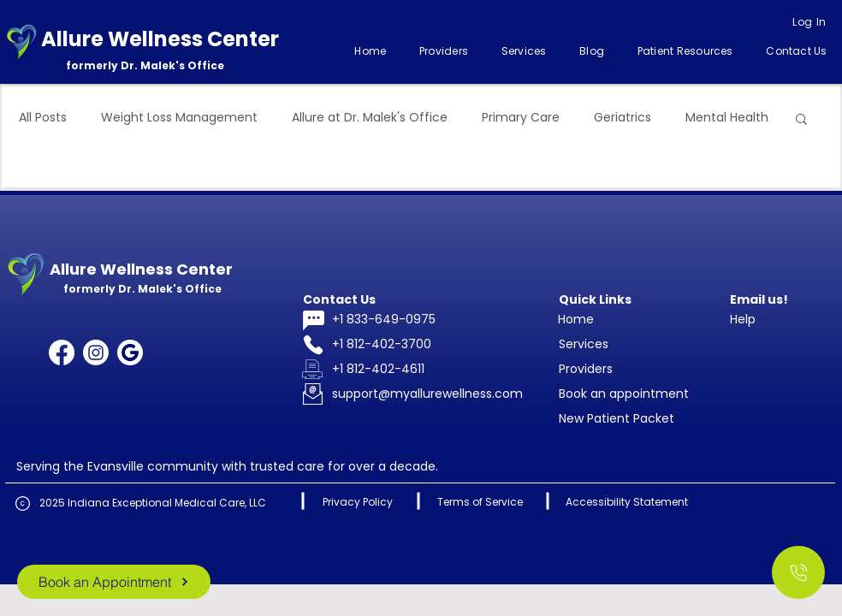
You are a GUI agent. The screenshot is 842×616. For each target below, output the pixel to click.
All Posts (43, 118)
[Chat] (313, 320)
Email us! (759, 299)
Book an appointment (624, 394)
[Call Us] (798, 572)
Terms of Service (480, 502)
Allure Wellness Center (160, 39)
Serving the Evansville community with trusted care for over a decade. (227, 466)
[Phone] (313, 345)
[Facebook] (62, 352)
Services (584, 344)
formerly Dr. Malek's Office (145, 65)
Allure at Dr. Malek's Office (370, 118)
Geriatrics (623, 118)
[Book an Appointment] (114, 582)
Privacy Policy (358, 502)
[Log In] (809, 22)
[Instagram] (96, 352)
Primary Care (521, 118)
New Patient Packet (617, 418)
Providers (586, 369)
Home (576, 319)
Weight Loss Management (179, 118)
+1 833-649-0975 (384, 319)
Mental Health (727, 118)
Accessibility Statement (627, 502)
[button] (524, 51)
